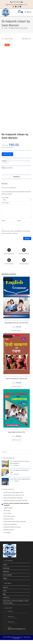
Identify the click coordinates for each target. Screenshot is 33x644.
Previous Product (9, 39)
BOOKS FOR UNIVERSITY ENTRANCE (13, 498)
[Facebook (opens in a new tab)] (16, 7)
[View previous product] (3, 39)
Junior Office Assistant (9, 516)
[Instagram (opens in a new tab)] (18, 7)
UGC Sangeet (7, 533)
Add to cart (7, 154)
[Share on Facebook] (24, 251)
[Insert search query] (17, 452)
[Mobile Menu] (27, 12)
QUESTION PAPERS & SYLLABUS (12, 527)
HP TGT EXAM (7, 513)
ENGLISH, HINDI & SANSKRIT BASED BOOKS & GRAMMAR (17, 320)
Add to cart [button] (16, 440)
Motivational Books (9, 519)
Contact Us (6, 597)
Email (20, 221)
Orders (5, 565)
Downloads (6, 568)
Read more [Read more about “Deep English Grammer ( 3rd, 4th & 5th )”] (16, 330)
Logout (5, 578)
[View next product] (30, 39)
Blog (4, 594)
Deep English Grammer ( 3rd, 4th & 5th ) (17, 323)
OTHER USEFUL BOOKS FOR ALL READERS (15, 522)
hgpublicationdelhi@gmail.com (17, 629)
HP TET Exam (7, 511)
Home (5, 591)
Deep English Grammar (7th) (16, 432)
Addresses (6, 571)
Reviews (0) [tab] (16, 177)
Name (4, 221)
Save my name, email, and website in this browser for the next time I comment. (16, 232)
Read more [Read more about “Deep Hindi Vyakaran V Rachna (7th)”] (16, 386)
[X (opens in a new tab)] (13, 7)
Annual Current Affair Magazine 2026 (13, 492)
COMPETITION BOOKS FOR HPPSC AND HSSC (16, 501)
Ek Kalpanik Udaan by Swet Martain (18, 28)
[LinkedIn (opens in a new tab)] (20, 7)
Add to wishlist (7, 168)
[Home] (2, 28)
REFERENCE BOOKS (9, 530)
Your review (6, 203)
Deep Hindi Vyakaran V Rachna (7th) (16, 379)
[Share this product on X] (9, 251)
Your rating (5, 197)
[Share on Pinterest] (9, 262)
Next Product (25, 39)
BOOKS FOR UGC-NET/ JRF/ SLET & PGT (14, 495)
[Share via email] (24, 262)
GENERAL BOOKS (8, 508)
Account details (7, 575)
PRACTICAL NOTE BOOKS (10, 524)
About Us (6, 587)
